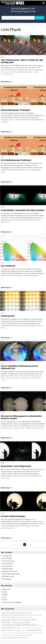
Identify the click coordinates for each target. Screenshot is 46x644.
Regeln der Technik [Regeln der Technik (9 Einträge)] (10, 630)
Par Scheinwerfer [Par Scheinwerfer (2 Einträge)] (25, 628)
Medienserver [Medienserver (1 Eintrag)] (40, 625)
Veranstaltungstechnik (11, 574)
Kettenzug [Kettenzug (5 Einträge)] (18, 617)
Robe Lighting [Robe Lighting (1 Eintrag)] (23, 631)
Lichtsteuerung (9, 561)
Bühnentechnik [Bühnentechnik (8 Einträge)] (9, 615)
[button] (44, 3)
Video (5, 600)
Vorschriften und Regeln (12, 602)
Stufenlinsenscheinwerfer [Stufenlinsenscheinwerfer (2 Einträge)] (23, 633)
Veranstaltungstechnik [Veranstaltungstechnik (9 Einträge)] (12, 638)
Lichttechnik (7, 556)
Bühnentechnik (9, 576)
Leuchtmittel (8, 566)
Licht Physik (7, 558)
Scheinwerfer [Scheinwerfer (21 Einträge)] (34, 630)
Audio (5, 592)
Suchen (39, 18)
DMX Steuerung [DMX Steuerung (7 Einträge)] (23, 615)
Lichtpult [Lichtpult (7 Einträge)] (26, 622)
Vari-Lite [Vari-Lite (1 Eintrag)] (13, 635)
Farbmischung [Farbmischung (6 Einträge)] (8, 617)
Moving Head (8, 569)
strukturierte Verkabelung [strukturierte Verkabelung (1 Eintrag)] (8, 633)
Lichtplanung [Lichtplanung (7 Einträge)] (16, 622)
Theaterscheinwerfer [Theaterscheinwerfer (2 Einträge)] (37, 633)
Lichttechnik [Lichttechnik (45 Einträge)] (28, 625)
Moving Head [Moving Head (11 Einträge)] (8, 628)
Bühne (5, 595)
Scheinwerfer (8, 564)
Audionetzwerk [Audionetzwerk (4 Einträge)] (7, 613)
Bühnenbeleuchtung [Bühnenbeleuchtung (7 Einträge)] (22, 613)
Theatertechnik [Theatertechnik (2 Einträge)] (6, 635)
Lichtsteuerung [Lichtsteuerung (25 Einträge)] (11, 625)
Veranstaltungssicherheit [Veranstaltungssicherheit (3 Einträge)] (24, 635)
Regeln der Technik (10, 571)
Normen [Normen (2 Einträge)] (17, 628)
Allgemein (7, 589)
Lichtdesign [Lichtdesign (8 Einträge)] (25, 620)
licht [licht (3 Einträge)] (18, 620)
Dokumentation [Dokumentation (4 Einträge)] (36, 615)
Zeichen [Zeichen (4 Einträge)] (25, 638)
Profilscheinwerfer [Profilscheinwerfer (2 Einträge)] (36, 628)
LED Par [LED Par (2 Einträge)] (24, 617)
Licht (5, 597)
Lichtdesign (7, 579)
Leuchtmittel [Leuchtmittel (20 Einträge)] (9, 620)
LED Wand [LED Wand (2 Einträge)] (30, 617)
